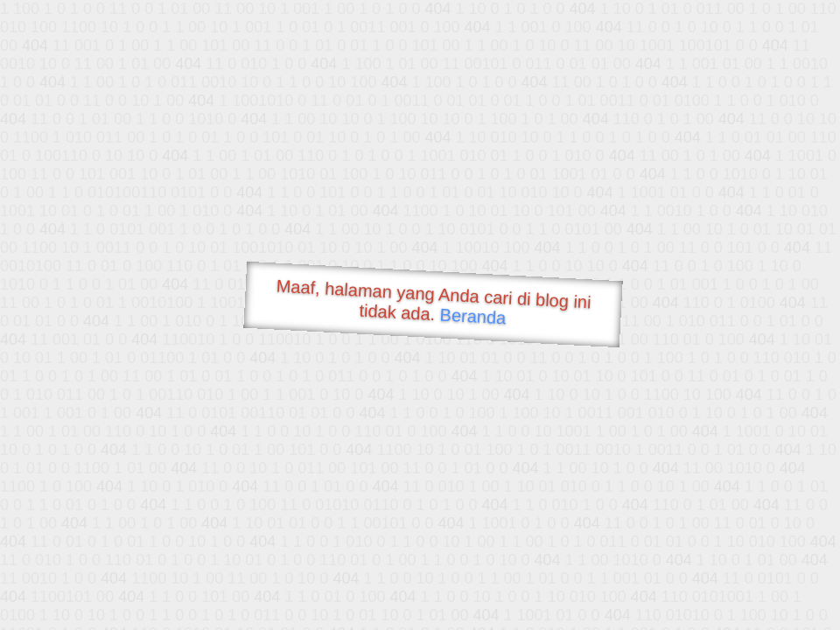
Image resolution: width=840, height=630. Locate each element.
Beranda (473, 316)
